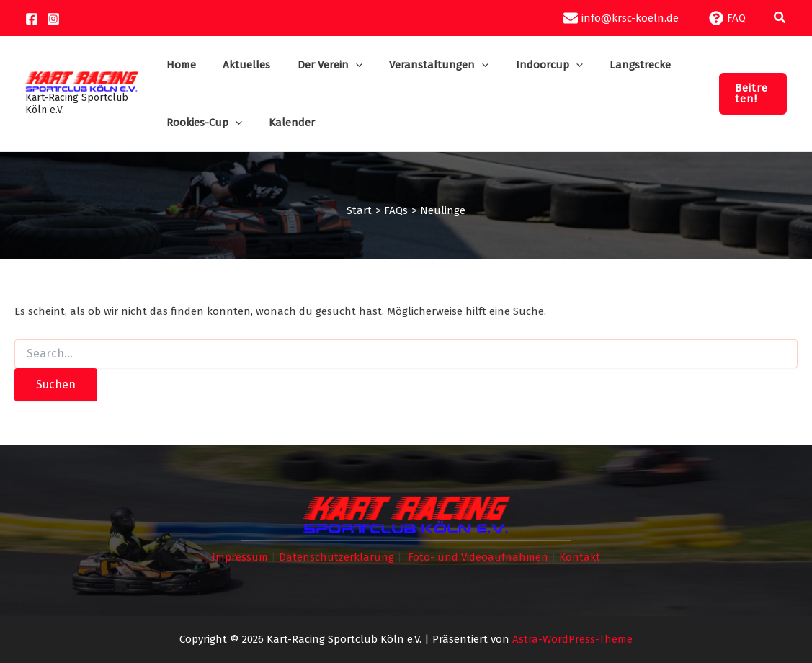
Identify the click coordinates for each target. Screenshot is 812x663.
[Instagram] (53, 19)
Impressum (240, 557)
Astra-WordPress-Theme (572, 639)
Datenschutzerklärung (336, 557)
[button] (780, 18)
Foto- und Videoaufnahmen (478, 557)
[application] (347, 65)
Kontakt (580, 557)
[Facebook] (32, 19)
